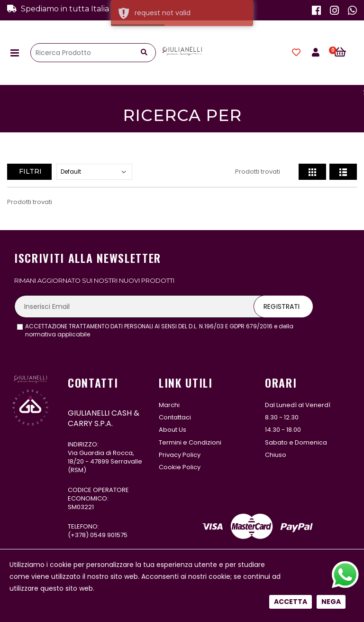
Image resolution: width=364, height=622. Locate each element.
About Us (173, 430)
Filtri (29, 171)
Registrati (282, 306)
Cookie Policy (180, 467)
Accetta (291, 602)
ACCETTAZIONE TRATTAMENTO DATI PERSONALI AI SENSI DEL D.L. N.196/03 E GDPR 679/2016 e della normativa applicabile (159, 330)
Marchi (169, 405)
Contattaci (175, 417)
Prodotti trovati (258, 172)
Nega (331, 602)
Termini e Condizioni (190, 442)
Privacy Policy (180, 455)
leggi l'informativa (118, 334)
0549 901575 (109, 535)
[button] (345, 53)
